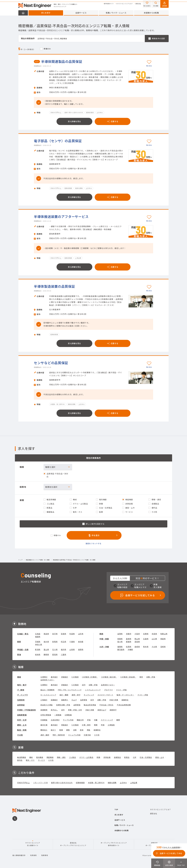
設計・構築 (64, 695)
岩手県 (55, 634)
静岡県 (46, 654)
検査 (89, 730)
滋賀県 (120, 634)
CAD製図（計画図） (90, 677)
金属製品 (117, 757)
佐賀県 (129, 647)
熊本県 (146, 647)
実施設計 (65, 725)
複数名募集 (112, 783)
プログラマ (108, 690)
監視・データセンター (125, 695)
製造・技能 (22, 730)
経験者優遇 (80, 783)
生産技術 (21, 700)
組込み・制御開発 (47, 690)
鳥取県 (120, 639)
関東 (19, 642)
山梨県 (72, 649)
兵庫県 (146, 634)
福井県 (63, 649)
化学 (135, 757)
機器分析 (80, 720)
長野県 (81, 649)
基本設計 (54, 677)
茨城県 (38, 642)
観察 (118, 720)
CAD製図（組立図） (109, 677)
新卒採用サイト (109, 4)
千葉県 (72, 642)
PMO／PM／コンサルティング (70, 690)
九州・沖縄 (104, 647)
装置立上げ (102, 710)
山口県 (154, 639)
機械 (19, 677)
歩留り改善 (114, 700)
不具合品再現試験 (124, 705)
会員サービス (81, 13)
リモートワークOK (40, 783)
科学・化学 (22, 720)
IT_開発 (21, 690)
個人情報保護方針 (19, 855)
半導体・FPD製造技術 (27, 710)
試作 (84, 685)
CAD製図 (75, 677)
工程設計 (44, 700)
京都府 (129, 634)
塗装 (82, 730)
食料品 (20, 760)
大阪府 (137, 634)
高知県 (137, 642)
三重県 (63, 654)
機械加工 (44, 730)
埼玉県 (63, 642)
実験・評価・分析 (75, 710)
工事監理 (111, 725)
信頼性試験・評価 (63, 705)
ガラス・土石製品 (86, 757)
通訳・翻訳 (45, 735)
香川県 (120, 642)
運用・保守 (76, 695)
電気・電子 (22, 685)
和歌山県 (164, 634)
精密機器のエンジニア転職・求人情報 (38, 560)
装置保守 (113, 710)
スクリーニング (107, 720)
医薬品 (127, 757)
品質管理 (77, 705)
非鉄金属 (107, 757)
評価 (89, 720)
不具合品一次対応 (106, 705)
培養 (96, 720)
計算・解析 (86, 725)
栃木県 (46, 642)
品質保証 (21, 705)
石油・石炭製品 (146, 757)
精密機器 (50, 757)
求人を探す (46, 13)
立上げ (74, 700)
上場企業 (134, 783)
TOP (116, 809)
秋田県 (72, 634)
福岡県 (120, 647)
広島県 (146, 639)
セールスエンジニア (48, 695)
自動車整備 (22, 715)
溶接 (75, 730)
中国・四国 (104, 639)
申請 (103, 725)
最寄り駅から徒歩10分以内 (62, 783)
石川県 (55, 649)
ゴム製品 (72, 757)
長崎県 (137, 647)
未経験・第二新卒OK (96, 783)
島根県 (129, 639)
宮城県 (63, 634)
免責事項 (45, 855)
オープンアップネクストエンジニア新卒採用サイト (114, 844)
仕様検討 (44, 677)
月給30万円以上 (23, 783)
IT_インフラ (23, 695)
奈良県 (154, 634)
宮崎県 (163, 647)
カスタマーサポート (105, 695)
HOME (23, 13)
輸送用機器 (22, 757)
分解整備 (68, 715)
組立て (53, 730)
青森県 (46, 634)
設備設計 (54, 700)
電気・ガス (30, 760)
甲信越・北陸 (23, 650)
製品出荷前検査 (90, 705)
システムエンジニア (93, 690)
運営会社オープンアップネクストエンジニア (73, 844)
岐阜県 (38, 654)
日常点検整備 (46, 715)
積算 (96, 725)
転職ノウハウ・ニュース (116, 13)
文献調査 (44, 720)
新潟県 (38, 649)
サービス (41, 760)
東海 (19, 655)
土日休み (123, 783)
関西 (101, 634)
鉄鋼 (98, 757)
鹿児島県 (121, 649)
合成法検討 (55, 720)
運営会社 (138, 4)
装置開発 (44, 710)
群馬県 (55, 642)
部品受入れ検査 (47, 705)
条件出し (54, 710)
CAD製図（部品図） (128, 677)
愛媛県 (129, 642)
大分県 (154, 647)
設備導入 (65, 700)
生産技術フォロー (47, 680)
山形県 (81, 634)
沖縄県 (130, 649)
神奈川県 (39, 644)
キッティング (89, 695)
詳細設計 (65, 677)
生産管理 (84, 700)
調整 (68, 730)
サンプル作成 (68, 720)
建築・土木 (22, 725)
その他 (20, 735)
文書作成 (87, 735)
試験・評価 (151, 677)
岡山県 (137, 639)
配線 (61, 730)
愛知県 (55, 654)
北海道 (38, 634)
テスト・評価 (121, 690)
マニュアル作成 (74, 735)
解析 (141, 677)
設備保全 (125, 700)
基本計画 (44, 725)
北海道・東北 (23, 634)
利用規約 (33, 855)
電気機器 (40, 757)
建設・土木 (160, 757)
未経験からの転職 (151, 13)
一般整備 (58, 715)
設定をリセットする (93, 543)
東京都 (81, 642)
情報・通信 (61, 757)
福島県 (38, 637)
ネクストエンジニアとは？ (125, 4)
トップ (20, 560)
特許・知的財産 (59, 735)
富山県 (46, 649)
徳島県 (163, 639)
